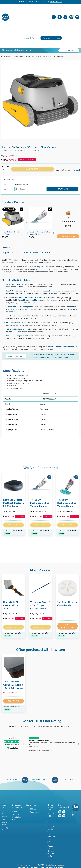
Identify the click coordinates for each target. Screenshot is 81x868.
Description (11, 220)
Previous (27, 205)
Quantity (5, 139)
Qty (4, 157)
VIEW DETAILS (56, 2)
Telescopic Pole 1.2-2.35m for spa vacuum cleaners (40, 578)
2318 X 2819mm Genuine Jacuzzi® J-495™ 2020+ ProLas (13, 657)
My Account (17, 784)
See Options (13, 673)
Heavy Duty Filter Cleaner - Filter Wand (12, 578)
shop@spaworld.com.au (35, 784)
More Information (67, 598)
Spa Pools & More (29, 17)
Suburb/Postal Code (23, 157)
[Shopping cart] (71, 10)
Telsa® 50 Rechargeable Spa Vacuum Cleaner (67, 475)
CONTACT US (69, 23)
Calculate (63, 161)
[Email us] (60, 784)
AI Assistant (75, 142)
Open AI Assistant (16, 328)
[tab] (12, 220)
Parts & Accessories (51, 17)
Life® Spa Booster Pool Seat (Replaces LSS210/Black (13, 475)
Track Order (17, 786)
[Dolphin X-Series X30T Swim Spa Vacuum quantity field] (4, 142)
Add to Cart (33, 141)
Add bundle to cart (68, 209)
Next (54, 205)
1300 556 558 (31, 781)
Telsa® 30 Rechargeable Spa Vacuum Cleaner (40, 475)
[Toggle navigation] (77, 10)
